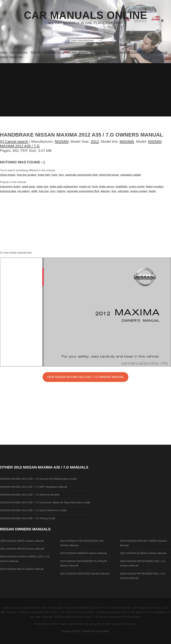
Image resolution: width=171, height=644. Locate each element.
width (34, 191)
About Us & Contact (96, 631)
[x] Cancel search (14, 141)
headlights (122, 187)
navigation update (131, 175)
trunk (54, 175)
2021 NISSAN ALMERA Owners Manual (143, 553)
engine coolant (139, 191)
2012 (95, 141)
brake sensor (107, 187)
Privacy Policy (71, 631)
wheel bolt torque (109, 175)
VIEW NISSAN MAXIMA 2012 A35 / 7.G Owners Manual (85, 377)
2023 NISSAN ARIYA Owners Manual (22, 569)
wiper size (42, 187)
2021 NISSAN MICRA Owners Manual (22, 549)
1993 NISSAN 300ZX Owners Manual (22, 541)
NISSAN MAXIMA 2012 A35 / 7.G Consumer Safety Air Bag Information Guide (45, 502)
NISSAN (62, 141)
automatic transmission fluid (81, 175)
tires (114, 191)
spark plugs (29, 187)
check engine (8, 175)
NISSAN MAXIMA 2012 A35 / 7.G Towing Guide (28, 518)
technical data (8, 191)
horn (61, 175)
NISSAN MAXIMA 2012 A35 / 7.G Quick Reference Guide (33, 510)
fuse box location (27, 175)
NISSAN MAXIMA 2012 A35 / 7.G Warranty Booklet (30, 495)
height (152, 191)
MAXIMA (127, 141)
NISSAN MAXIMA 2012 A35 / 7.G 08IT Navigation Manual (33, 487)
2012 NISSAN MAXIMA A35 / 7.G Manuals (51, 467)
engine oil (85, 187)
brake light (44, 175)
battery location (155, 187)
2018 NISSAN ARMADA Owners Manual (83, 553)
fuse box (44, 191)
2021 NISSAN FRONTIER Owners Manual (85, 574)
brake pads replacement (64, 187)
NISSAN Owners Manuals (25, 529)
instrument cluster (10, 187)
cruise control (137, 187)
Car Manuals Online (86, 15)
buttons (61, 191)
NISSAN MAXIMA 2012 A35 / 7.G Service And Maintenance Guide (38, 479)
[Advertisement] (85, 90)
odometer (123, 191)
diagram (105, 191)
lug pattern (24, 191)
